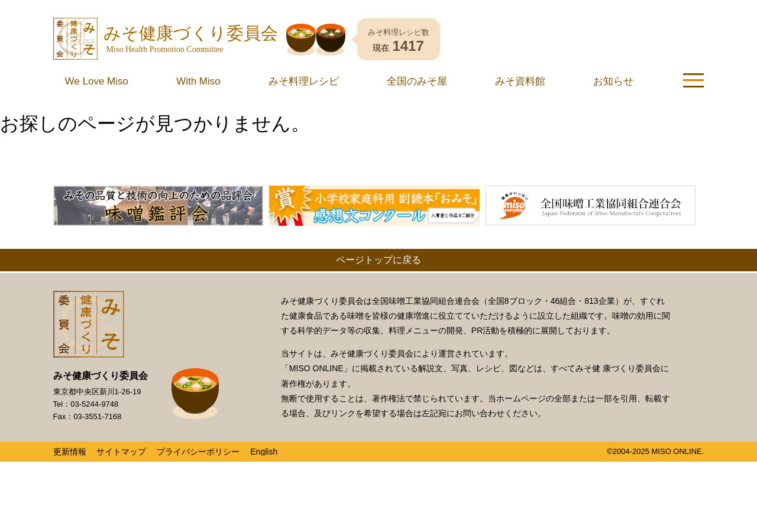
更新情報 (70, 452)
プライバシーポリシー (198, 452)
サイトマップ (121, 452)
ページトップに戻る (378, 260)
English (264, 452)
